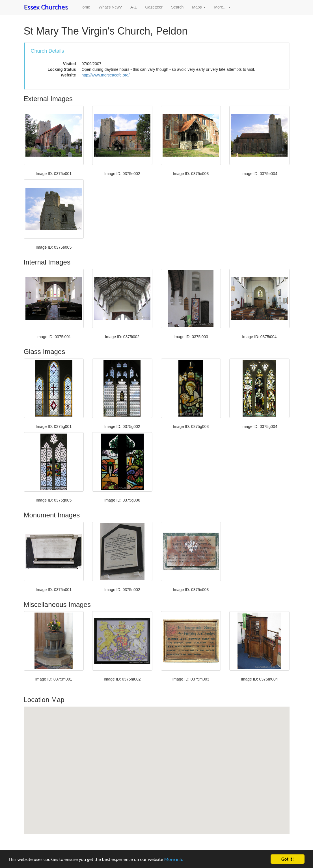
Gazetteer (154, 7)
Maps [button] (199, 7)
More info (174, 859)
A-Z (134, 7)
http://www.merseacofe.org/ (106, 75)
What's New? (110, 7)
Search (177, 7)
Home (85, 7)
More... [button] (222, 7)
